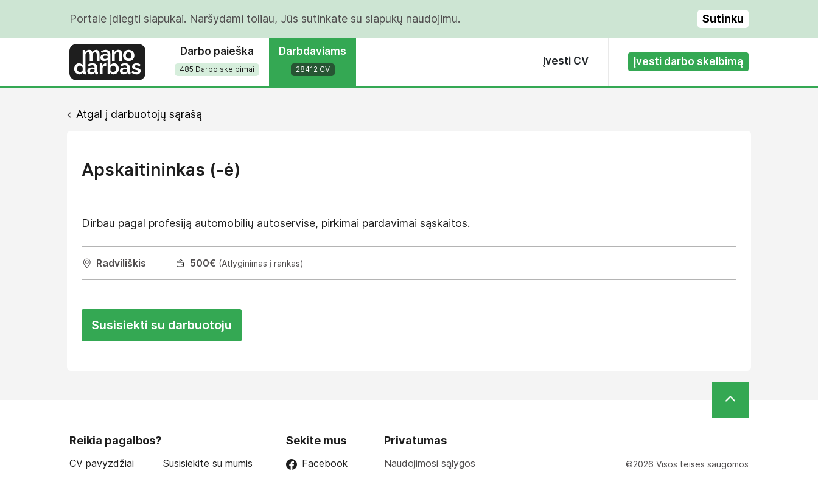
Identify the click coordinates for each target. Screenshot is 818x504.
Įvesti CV (566, 61)
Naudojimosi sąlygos (430, 463)
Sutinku (723, 19)
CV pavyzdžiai (102, 464)
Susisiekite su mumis (208, 464)
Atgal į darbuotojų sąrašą (139, 114)
